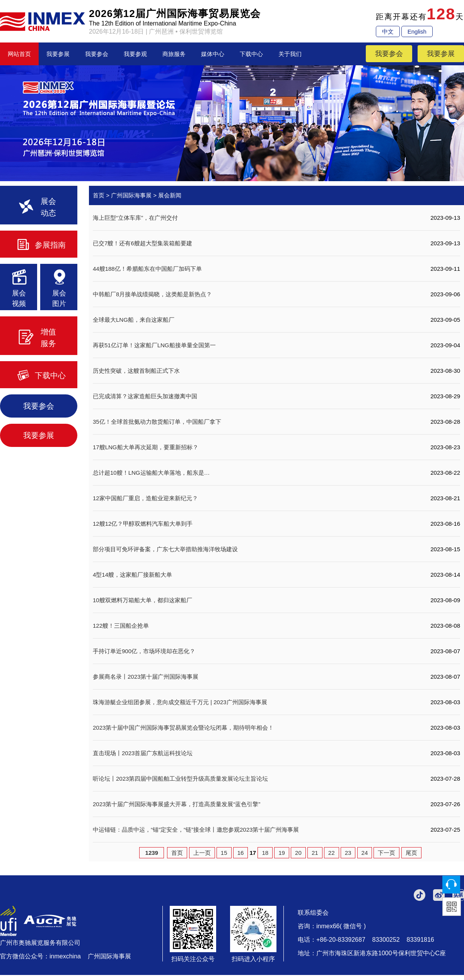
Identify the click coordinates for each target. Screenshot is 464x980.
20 (298, 853)
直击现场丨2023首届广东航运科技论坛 (143, 753)
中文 (388, 31)
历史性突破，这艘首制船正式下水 (136, 371)
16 (241, 853)
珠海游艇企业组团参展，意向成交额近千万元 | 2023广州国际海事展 (180, 702)
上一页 (202, 853)
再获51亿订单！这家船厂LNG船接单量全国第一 (154, 345)
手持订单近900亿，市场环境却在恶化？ (144, 651)
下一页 (386, 853)
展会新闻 (170, 195)
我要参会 (97, 54)
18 (265, 853)
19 (282, 853)
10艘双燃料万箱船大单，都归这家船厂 (142, 600)
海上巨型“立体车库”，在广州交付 (135, 218)
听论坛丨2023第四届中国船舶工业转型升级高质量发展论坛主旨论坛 (180, 779)
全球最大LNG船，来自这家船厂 (134, 320)
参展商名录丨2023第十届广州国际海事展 (146, 677)
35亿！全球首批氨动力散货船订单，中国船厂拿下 (157, 422)
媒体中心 (213, 54)
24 (365, 853)
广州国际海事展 (131, 195)
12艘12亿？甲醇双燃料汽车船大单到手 (143, 524)
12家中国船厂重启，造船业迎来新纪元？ (145, 498)
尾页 (411, 853)
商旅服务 (174, 54)
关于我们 (290, 54)
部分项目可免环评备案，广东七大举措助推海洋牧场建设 (165, 549)
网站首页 (19, 54)
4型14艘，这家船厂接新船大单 (132, 575)
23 (348, 853)
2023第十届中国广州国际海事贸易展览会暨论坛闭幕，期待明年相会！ (183, 728)
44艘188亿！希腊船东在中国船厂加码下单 (147, 269)
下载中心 (251, 54)
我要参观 (135, 54)
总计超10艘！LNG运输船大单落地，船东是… (151, 473)
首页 (99, 195)
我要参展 (58, 54)
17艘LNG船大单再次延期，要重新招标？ (146, 447)
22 (332, 853)
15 (224, 853)
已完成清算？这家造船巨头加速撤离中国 (145, 396)
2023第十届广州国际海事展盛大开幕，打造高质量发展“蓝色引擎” (177, 804)
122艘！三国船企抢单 (121, 626)
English (417, 31)
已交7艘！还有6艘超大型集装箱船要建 (142, 243)
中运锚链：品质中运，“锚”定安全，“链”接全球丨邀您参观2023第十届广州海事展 (196, 830)
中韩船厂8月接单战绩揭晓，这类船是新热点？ (152, 294)
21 (315, 853)
